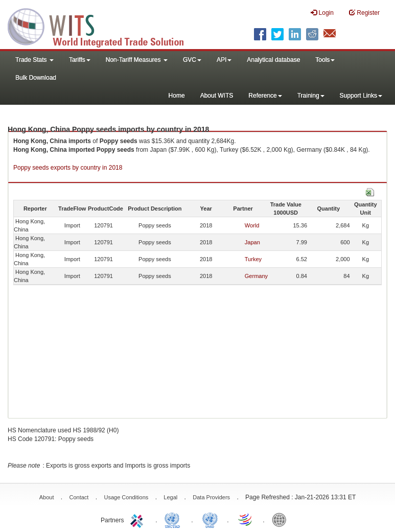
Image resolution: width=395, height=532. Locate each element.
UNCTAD (174, 519)
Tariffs (80, 60)
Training (311, 96)
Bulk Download (36, 78)
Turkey (253, 259)
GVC (192, 60)
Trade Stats (34, 60)
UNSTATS (210, 519)
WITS (102, 26)
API (224, 60)
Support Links (361, 96)
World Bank (282, 519)
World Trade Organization (246, 519)
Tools (325, 60)
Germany (256, 276)
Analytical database (273, 60)
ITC (138, 519)
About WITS (217, 96)
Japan (252, 242)
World (252, 225)
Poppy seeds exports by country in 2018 (68, 168)
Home (177, 96)
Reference (265, 96)
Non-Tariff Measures (137, 60)
